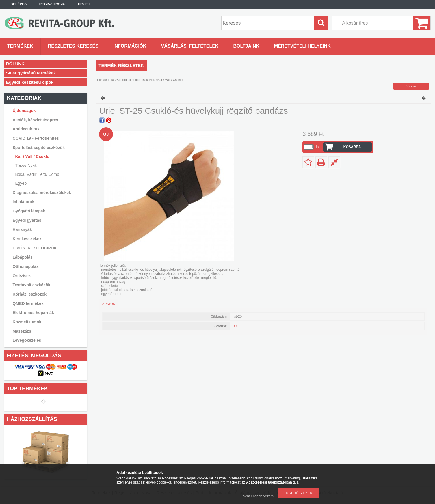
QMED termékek (28, 303)
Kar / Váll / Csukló (32, 156)
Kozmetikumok (27, 322)
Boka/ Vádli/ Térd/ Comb (37, 174)
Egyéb (21, 183)
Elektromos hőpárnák (33, 313)
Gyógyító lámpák (29, 211)
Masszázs (22, 331)
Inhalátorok (24, 202)
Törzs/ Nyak (26, 165)
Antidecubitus (26, 129)
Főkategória (105, 80)
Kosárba (352, 147)
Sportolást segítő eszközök (136, 80)
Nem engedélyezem (258, 496)
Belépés (18, 4)
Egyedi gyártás (27, 220)
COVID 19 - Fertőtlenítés (36, 138)
